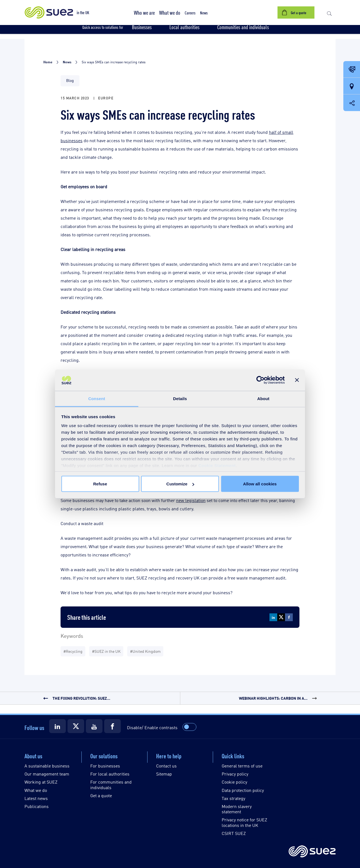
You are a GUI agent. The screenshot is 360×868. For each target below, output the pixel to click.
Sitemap (164, 774)
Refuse (100, 484)
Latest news (36, 798)
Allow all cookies (260, 484)
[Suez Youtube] (94, 726)
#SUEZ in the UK (106, 651)
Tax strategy (233, 798)
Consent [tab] (97, 398)
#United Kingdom (145, 651)
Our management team (47, 774)
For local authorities (110, 774)
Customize (180, 484)
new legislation (191, 500)
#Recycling (73, 651)
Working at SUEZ (41, 782)
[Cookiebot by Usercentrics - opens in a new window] (260, 380)
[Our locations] (352, 86)
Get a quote (101, 795)
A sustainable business (47, 766)
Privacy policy (235, 774)
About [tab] (263, 398)
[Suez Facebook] (112, 726)
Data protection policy (243, 790)
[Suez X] (76, 726)
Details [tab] (180, 398)
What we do (36, 790)
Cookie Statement (217, 465)
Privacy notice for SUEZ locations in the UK (244, 822)
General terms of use (242, 766)
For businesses (105, 766)
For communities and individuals (111, 784)
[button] (144, 12)
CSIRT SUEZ (234, 833)
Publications (37, 806)
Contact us (166, 766)
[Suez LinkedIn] (57, 726)
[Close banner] (297, 380)
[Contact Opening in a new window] (352, 70)
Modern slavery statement (237, 809)
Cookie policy (234, 782)
